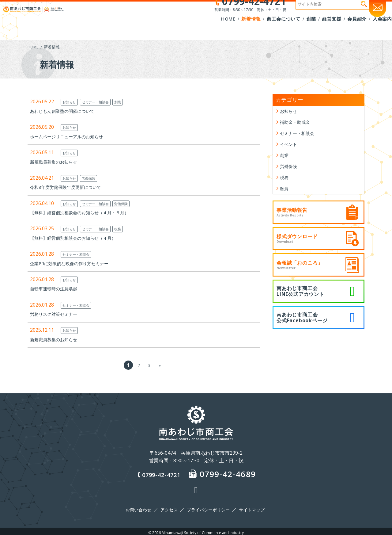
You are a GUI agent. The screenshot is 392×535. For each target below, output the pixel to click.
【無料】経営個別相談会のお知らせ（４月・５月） (86, 212)
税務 (126, 229)
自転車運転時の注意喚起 (57, 289)
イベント (290, 150)
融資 (285, 200)
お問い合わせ (141, 508)
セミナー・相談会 (100, 102)
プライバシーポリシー (208, 508)
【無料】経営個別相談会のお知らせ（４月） (79, 238)
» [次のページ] (160, 365)
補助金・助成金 (297, 124)
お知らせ (70, 102)
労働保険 (92, 178)
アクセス (170, 508)
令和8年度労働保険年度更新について (71, 187)
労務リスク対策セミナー (57, 314)
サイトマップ (250, 508)
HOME (33, 47)
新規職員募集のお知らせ (57, 162)
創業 (126, 102)
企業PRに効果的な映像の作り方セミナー (75, 263)
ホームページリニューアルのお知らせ (72, 136)
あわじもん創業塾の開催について (67, 111)
